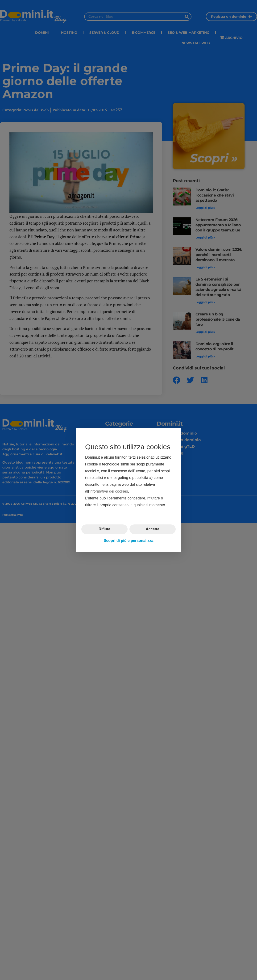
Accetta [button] (153, 529)
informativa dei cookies (109, 491)
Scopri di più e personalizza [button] (129, 541)
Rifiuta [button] (104, 529)
